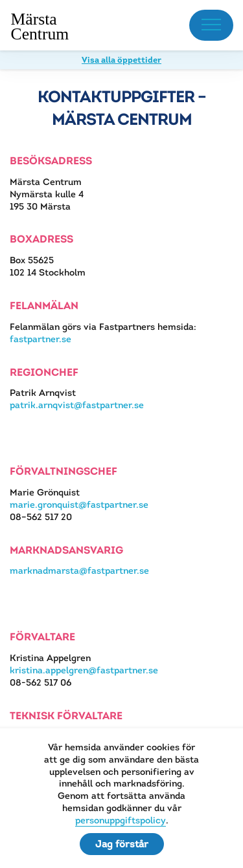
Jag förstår (122, 844)
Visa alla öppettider (121, 60)
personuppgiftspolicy (121, 820)
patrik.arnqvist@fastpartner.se (77, 405)
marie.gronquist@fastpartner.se (79, 505)
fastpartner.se (40, 339)
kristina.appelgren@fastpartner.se (84, 670)
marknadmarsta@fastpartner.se (79, 570)
